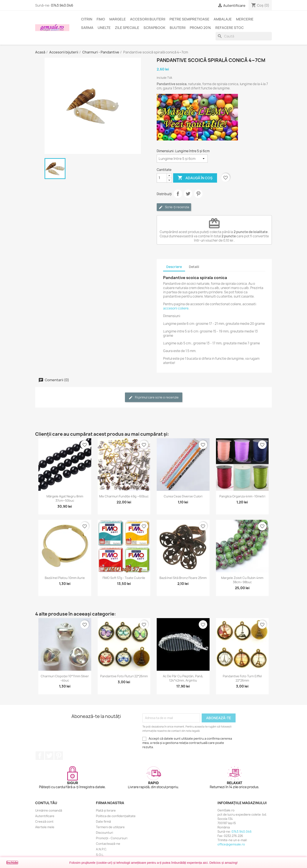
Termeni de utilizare (110, 827)
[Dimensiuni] (182, 159)
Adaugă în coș (195, 178)
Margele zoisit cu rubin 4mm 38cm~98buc (242, 580)
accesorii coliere (176, 308)
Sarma (87, 28)
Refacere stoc (230, 28)
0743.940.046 (62, 5)
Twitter (49, 756)
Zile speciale (127, 28)
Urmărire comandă (49, 810)
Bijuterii (178, 28)
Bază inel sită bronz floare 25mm (183, 578)
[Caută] (244, 36)
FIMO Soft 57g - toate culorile (124, 578)
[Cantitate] (162, 178)
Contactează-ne (108, 844)
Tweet (188, 194)
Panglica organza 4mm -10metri (242, 496)
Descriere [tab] (174, 267)
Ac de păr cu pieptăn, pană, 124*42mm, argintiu (183, 678)
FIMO (101, 19)
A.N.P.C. (101, 849)
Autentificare (45, 816)
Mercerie (245, 19)
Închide (12, 863)
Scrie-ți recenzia (174, 207)
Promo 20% (200, 28)
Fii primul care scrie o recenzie (154, 397)
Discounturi (104, 833)
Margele (118, 19)
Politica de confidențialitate (116, 816)
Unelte (104, 28)
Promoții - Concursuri (112, 838)
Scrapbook (154, 28)
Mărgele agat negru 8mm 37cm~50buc (65, 498)
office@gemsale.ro (231, 844)
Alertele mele (45, 827)
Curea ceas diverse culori (183, 496)
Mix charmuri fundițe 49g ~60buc (124, 496)
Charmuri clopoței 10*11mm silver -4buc (65, 678)
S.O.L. (100, 855)
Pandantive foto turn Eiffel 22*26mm (242, 678)
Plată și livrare (106, 810)
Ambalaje (223, 19)
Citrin (87, 19)
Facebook (40, 756)
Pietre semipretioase (189, 19)
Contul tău (46, 803)
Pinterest (198, 194)
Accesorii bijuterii (148, 19)
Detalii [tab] (194, 267)
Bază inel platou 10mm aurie (65, 578)
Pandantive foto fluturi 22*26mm (124, 676)
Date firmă (103, 821)
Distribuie (178, 194)
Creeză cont (44, 821)
